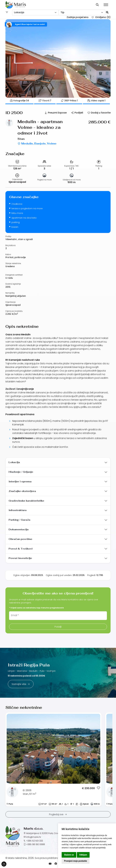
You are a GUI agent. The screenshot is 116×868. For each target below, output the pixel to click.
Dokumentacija (19, 529)
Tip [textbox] (62, 12)
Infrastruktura (18, 510)
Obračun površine (20, 539)
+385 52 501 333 (35, 841)
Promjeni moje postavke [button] (76, 861)
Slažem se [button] (69, 855)
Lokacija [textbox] (19, 12)
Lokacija (14, 462)
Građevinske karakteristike (26, 501)
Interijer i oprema (20, 481)
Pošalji (58, 627)
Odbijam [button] (83, 855)
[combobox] (35, 12)
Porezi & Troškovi (21, 549)
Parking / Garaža (19, 520)
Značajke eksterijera (22, 491)
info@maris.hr (34, 837)
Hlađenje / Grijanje (21, 472)
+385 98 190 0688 (36, 844)
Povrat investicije (20, 558)
